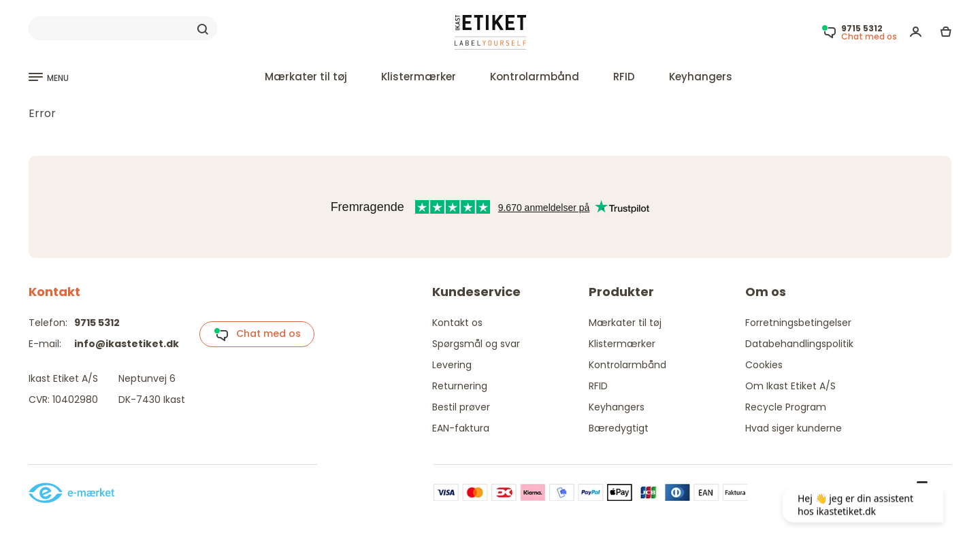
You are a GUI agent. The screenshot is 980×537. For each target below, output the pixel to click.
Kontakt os (457, 323)
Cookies (764, 365)
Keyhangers (701, 77)
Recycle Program (786, 407)
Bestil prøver (461, 407)
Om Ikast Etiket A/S (790, 386)
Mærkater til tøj (306, 77)
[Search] (123, 29)
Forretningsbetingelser (798, 323)
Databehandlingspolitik (799, 344)
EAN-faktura (461, 428)
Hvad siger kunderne (794, 428)
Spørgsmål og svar (476, 344)
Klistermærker (419, 77)
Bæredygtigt (619, 428)
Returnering (460, 386)
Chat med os (257, 334)
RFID (624, 77)
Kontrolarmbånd (535, 77)
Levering (452, 365)
